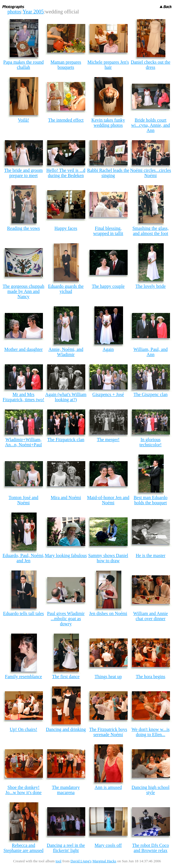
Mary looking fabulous (66, 555)
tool (58, 861)
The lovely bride (151, 286)
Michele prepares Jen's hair (108, 65)
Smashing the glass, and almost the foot (151, 231)
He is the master (151, 555)
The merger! (108, 440)
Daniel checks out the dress (151, 65)
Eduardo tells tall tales (24, 613)
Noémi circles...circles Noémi (150, 173)
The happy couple (108, 286)
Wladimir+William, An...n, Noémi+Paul (24, 442)
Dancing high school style (151, 790)
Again (108, 349)
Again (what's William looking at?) (66, 397)
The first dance (66, 677)
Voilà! (24, 120)
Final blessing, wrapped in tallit (108, 231)
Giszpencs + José (108, 394)
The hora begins (150, 677)
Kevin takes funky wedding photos (108, 123)
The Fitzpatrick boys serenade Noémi (108, 732)
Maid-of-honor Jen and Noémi (108, 500)
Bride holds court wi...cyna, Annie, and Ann (151, 125)
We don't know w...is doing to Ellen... (151, 732)
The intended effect (66, 120)
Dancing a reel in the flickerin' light (66, 848)
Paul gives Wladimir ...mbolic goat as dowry (66, 619)
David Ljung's (81, 861)
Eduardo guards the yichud (66, 289)
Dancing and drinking (66, 729)
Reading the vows (24, 228)
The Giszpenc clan (150, 394)
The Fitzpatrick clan (66, 440)
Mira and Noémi (66, 498)
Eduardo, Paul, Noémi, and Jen (23, 558)
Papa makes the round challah (24, 65)
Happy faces (66, 228)
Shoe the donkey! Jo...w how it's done (23, 790)
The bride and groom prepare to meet (24, 173)
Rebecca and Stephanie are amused (23, 848)
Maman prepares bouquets (66, 65)
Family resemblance (23, 677)
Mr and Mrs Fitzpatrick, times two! (23, 397)
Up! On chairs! (23, 729)
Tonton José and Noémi (23, 500)
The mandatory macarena (66, 790)
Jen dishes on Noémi (108, 613)
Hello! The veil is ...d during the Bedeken (66, 173)
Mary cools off (108, 845)
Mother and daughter (23, 349)
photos (14, 12)
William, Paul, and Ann (150, 352)
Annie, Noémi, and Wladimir (66, 352)
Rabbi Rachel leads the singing (108, 173)
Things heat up (108, 677)
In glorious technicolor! (150, 442)
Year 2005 (33, 12)
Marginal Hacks (104, 861)
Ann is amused (108, 787)
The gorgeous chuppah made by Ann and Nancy (23, 291)
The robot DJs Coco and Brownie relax (151, 848)
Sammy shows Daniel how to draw (108, 558)
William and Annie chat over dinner (150, 616)
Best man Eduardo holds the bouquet (151, 500)
